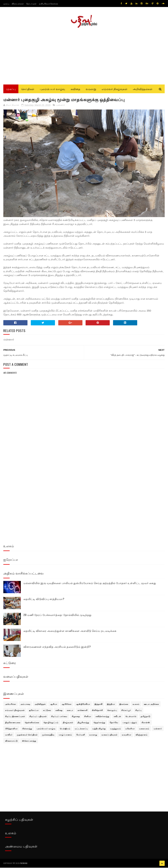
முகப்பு (6, 4)
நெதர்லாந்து (99, 723)
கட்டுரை (47, 711)
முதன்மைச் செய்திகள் (27, 735)
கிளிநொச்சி (97, 711)
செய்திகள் (28, 89)
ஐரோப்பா (34, 711)
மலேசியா (130, 729)
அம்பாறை (25, 705)
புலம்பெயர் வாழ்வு (52, 89)
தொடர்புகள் (31, 4)
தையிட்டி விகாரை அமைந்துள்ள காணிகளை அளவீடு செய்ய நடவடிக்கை (70, 631)
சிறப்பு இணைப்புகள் (15, 717)
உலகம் (136, 705)
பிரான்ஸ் (146, 723)
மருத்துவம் (115, 729)
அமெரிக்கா (11, 705)
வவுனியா (127, 735)
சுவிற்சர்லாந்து (102, 717)
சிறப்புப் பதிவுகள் (38, 717)
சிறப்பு (138, 711)
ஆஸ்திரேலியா (83, 705)
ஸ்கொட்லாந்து (29, 741)
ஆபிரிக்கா (67, 705)
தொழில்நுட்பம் (51, 723)
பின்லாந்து (27, 729)
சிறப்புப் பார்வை (59, 717)
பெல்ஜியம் (65, 729)
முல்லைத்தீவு (48, 735)
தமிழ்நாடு (146, 717)
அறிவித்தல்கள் (143, 89)
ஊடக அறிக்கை (151, 705)
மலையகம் (144, 729)
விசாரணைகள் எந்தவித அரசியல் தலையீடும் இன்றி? (57, 647)
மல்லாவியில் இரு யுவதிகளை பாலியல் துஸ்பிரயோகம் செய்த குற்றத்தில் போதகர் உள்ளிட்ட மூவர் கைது (90, 584)
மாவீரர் (9, 735)
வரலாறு (91, 89)
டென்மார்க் (131, 717)
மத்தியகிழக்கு (99, 729)
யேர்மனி (81, 735)
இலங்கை (124, 705)
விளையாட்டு (11, 741)
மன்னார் (61, 106)
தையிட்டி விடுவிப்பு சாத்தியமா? (44, 599)
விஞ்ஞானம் (142, 735)
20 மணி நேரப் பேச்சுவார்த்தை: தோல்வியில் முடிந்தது (57, 615)
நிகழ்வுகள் (68, 723)
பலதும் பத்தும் (130, 723)
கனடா (70, 711)
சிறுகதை (76, 717)
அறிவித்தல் (40, 705)
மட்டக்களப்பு (81, 729)
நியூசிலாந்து (83, 723)
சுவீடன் (117, 717)
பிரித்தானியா (11, 729)
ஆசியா (54, 705)
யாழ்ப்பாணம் (65, 735)
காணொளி (83, 711)
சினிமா (88, 717)
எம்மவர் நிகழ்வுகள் (114, 89)
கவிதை (76, 89)
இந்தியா (111, 705)
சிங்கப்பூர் (126, 711)
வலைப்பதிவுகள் (109, 735)
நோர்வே (114, 723)
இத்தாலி (99, 705)
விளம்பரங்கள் (18, 4)
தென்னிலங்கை (32, 723)
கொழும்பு (112, 711)
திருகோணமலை (13, 723)
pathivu (24, 864)
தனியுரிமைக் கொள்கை (48, 4)
